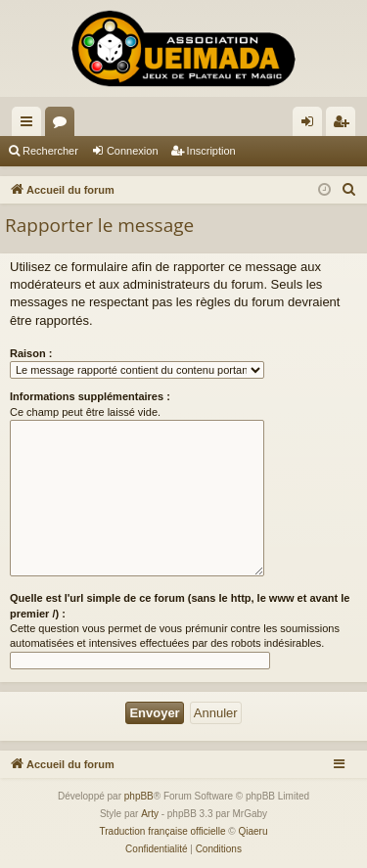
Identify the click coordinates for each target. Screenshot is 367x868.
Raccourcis (30, 125)
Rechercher (50, 151)
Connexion (133, 151)
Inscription (211, 151)
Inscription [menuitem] (345, 125)
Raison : (31, 353)
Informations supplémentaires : (90, 396)
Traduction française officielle (163, 831)
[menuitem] (349, 190)
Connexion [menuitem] (312, 125)
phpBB (139, 796)
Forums (64, 125)
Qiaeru (252, 831)
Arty (150, 814)
